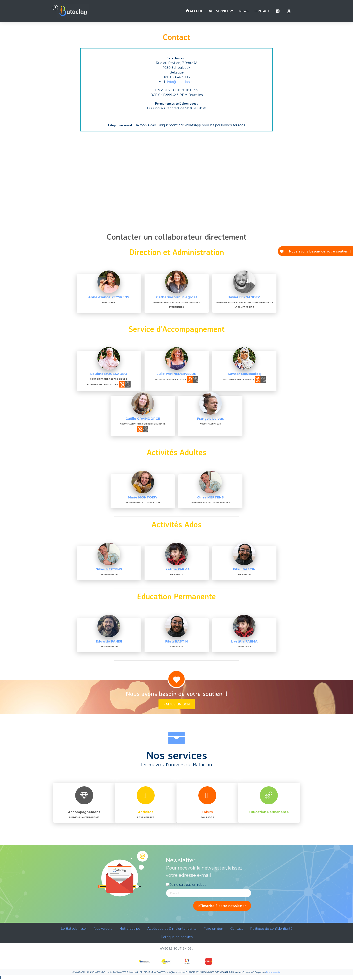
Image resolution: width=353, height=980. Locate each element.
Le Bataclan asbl (74, 929)
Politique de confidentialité (271, 929)
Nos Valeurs (103, 929)
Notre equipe (130, 929)
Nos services (220, 11)
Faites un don (177, 704)
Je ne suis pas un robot (186, 885)
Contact (262, 11)
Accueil (194, 11)
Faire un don (213, 929)
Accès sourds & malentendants (172, 929)
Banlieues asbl (273, 972)
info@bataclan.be (181, 82)
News (244, 11)
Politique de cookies (177, 937)
